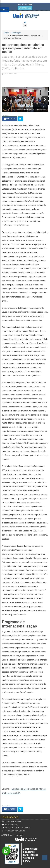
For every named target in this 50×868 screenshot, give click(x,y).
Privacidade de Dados (13, 831)
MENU (5, 10)
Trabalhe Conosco (11, 822)
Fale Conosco (9, 825)
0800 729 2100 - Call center (16, 828)
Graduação (16, 33)
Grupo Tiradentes (15, 835)
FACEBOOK (10, 119)
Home (6, 33)
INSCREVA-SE (25, 8)
